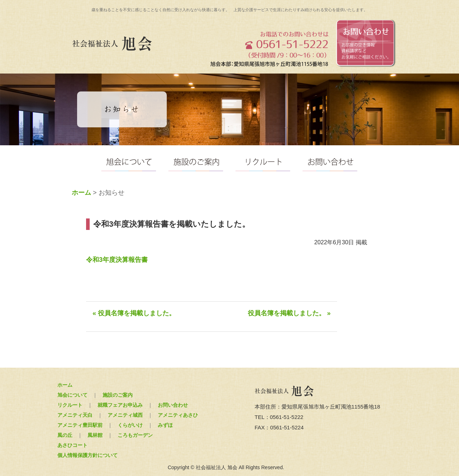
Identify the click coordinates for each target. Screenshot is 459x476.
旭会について (72, 395)
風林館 (95, 435)
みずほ (165, 425)
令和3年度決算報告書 (117, 260)
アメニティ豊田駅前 (80, 425)
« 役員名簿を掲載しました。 (134, 313)
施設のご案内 (118, 395)
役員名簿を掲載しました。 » (289, 313)
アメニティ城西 (125, 415)
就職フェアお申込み (120, 405)
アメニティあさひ (178, 415)
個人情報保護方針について (87, 455)
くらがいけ (130, 425)
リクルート (70, 405)
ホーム (81, 193)
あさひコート (72, 445)
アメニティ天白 (75, 415)
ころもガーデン (135, 435)
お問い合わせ (173, 405)
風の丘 (65, 435)
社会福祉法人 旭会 (113, 44)
